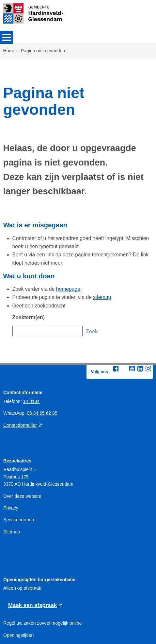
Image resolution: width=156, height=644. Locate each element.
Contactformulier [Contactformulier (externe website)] (20, 387)
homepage (62, 258)
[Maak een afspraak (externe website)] (35, 567)
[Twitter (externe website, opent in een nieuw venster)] (124, 330)
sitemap (93, 265)
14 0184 (31, 363)
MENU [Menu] (7, 37)
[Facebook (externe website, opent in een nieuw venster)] (116, 330)
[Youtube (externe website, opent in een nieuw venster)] (132, 330)
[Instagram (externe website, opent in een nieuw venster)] (148, 330)
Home (9, 52)
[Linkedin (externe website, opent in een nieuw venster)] (140, 330)
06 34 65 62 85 (42, 374)
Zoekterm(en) (27, 283)
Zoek (91, 296)
